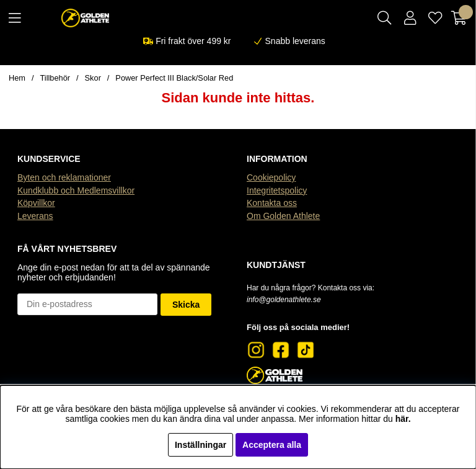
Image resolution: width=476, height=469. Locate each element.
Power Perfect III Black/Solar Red (174, 78)
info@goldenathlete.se (284, 300)
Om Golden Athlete (283, 216)
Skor (93, 78)
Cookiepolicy (271, 177)
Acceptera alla (272, 445)
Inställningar (201, 445)
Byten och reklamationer (64, 177)
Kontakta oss (272, 203)
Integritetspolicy (277, 190)
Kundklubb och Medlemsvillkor (76, 190)
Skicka (186, 305)
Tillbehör (55, 78)
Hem (17, 78)
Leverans (35, 216)
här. (403, 419)
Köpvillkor (36, 203)
